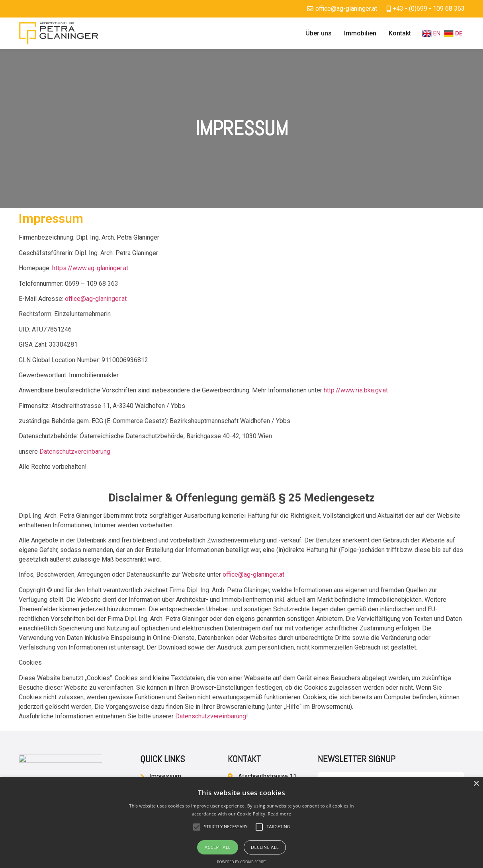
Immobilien (360, 33)
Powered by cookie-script (241, 862)
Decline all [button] (265, 847)
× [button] (476, 784)
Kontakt (400, 33)
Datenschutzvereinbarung (75, 452)
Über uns (319, 33)
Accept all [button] (218, 847)
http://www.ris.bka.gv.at (356, 390)
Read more (279, 814)
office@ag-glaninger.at (96, 299)
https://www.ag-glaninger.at (90, 268)
